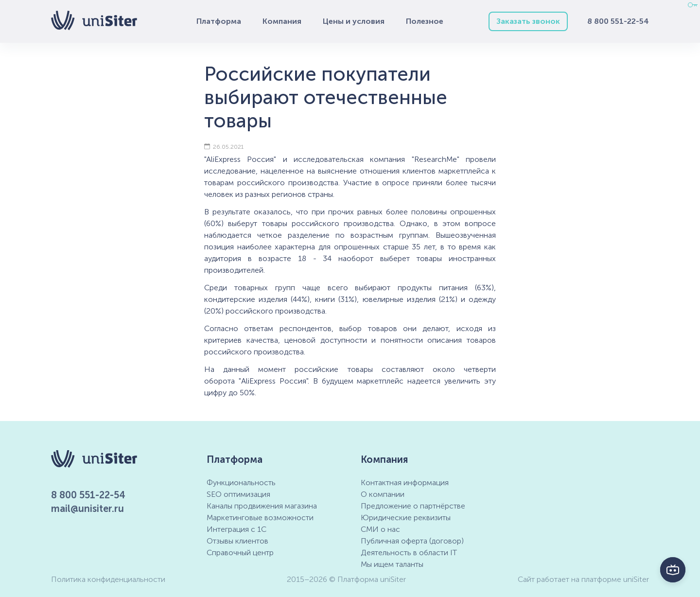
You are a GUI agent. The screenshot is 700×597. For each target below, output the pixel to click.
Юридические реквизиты (406, 518)
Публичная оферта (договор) (412, 541)
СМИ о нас (380, 529)
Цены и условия (354, 21)
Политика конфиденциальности (108, 579)
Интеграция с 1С (236, 529)
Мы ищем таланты (392, 564)
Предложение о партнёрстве (413, 506)
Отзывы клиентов (237, 541)
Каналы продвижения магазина (262, 506)
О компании (383, 494)
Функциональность (241, 483)
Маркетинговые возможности (260, 518)
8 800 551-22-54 (618, 21)
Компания (282, 21)
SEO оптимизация (238, 494)
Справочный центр (240, 553)
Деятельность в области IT (409, 553)
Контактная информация (405, 483)
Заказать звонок (528, 21)
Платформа (219, 21)
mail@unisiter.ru (87, 509)
